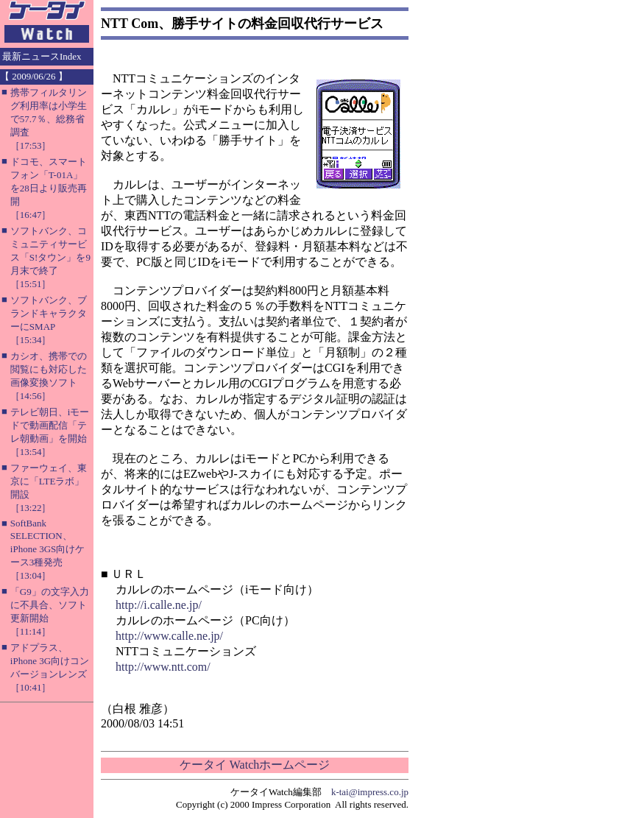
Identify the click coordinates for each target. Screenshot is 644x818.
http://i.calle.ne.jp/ (159, 605)
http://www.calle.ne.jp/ (169, 636)
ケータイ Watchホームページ (255, 765)
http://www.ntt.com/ (163, 667)
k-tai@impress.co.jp (370, 792)
